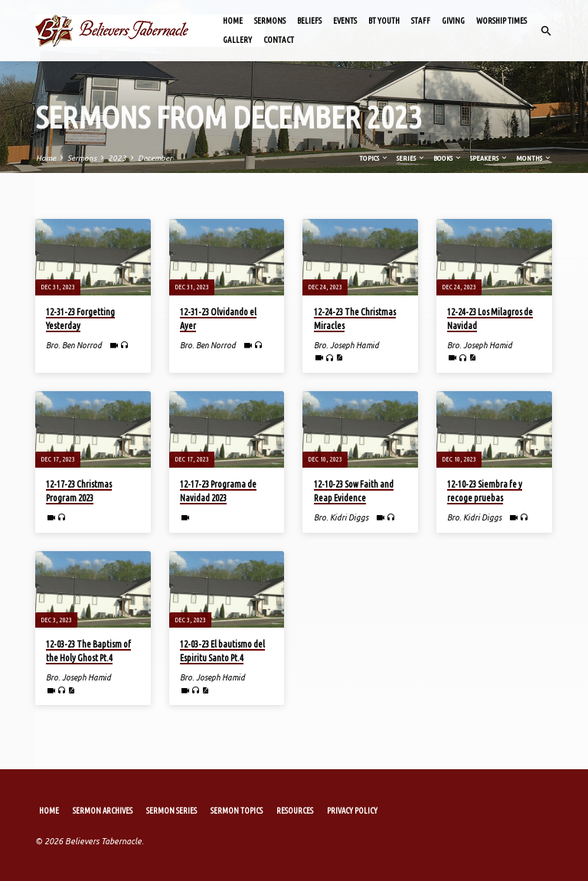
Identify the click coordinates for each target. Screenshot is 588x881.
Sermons (270, 21)
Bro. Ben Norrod (74, 345)
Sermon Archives (103, 811)
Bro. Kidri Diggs (341, 517)
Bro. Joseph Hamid (346, 345)
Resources (295, 811)
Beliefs (309, 21)
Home (233, 21)
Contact (279, 40)
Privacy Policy (352, 811)
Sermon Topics (237, 811)
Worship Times (501, 21)
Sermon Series (171, 811)
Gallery (237, 40)
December (155, 158)
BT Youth (384, 21)
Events (345, 21)
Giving (453, 21)
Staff (421, 21)
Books (448, 158)
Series (411, 158)
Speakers (489, 158)
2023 (117, 158)
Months (534, 158)
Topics (374, 158)
